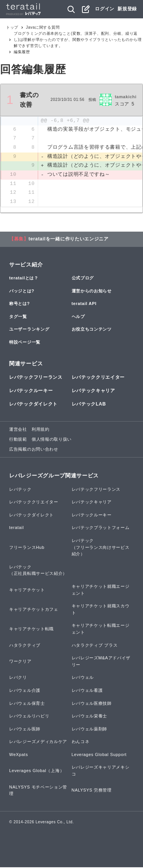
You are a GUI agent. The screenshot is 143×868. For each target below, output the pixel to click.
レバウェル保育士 (27, 704)
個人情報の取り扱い (52, 440)
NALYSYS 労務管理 (92, 791)
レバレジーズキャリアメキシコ (101, 772)
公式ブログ (83, 279)
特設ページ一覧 (25, 343)
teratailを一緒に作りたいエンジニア (69, 240)
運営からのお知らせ (92, 292)
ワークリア (20, 662)
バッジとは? (22, 292)
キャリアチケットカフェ (34, 610)
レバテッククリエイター (98, 378)
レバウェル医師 (25, 730)
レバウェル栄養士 (90, 717)
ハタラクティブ (25, 646)
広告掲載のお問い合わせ (34, 450)
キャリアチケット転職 (31, 630)
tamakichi (126, 97)
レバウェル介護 (25, 691)
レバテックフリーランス (36, 378)
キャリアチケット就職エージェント (101, 591)
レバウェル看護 (87, 691)
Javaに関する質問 (43, 27)
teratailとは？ (24, 279)
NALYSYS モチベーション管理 (38, 791)
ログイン (105, 9)
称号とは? (19, 305)
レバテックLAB (89, 405)
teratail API (84, 305)
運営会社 (18, 430)
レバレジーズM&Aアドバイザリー (101, 662)
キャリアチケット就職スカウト (101, 610)
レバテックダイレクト (33, 405)
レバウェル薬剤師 (90, 730)
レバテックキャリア (93, 391)
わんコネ (81, 743)
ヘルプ (78, 317)
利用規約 (41, 430)
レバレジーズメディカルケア (38, 743)
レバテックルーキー (31, 391)
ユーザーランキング (29, 330)
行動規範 (18, 440)
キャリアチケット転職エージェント (101, 630)
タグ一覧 (18, 317)
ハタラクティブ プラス (95, 646)
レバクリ (18, 678)
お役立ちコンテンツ (92, 330)
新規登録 (127, 9)
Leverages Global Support (99, 755)
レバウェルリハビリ (29, 717)
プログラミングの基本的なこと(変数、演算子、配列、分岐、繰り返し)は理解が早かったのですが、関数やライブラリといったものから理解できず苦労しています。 (78, 40)
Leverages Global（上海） (37, 772)
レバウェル (83, 678)
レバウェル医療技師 (92, 704)
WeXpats (18, 755)
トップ (12, 27)
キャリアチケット (27, 591)
